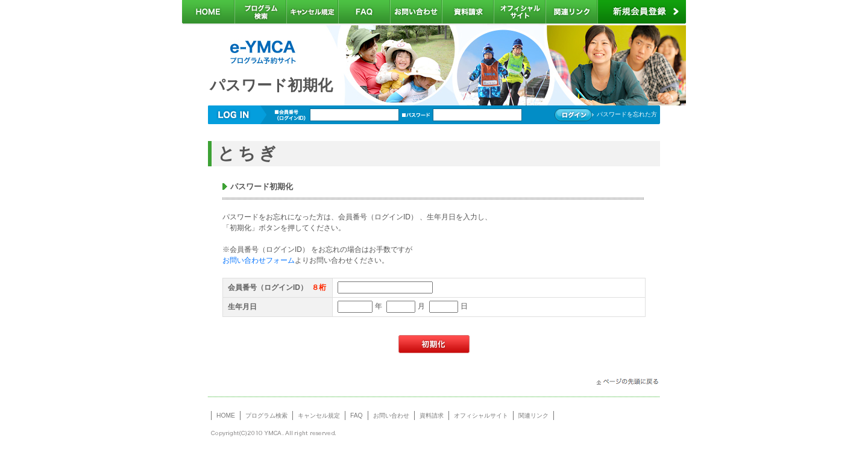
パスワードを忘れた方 (627, 114)
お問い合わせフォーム (259, 260)
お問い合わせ (391, 416)
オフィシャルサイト (481, 416)
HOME (226, 416)
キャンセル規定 (319, 416)
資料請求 (432, 416)
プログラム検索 (266, 416)
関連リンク (533, 416)
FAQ (357, 416)
